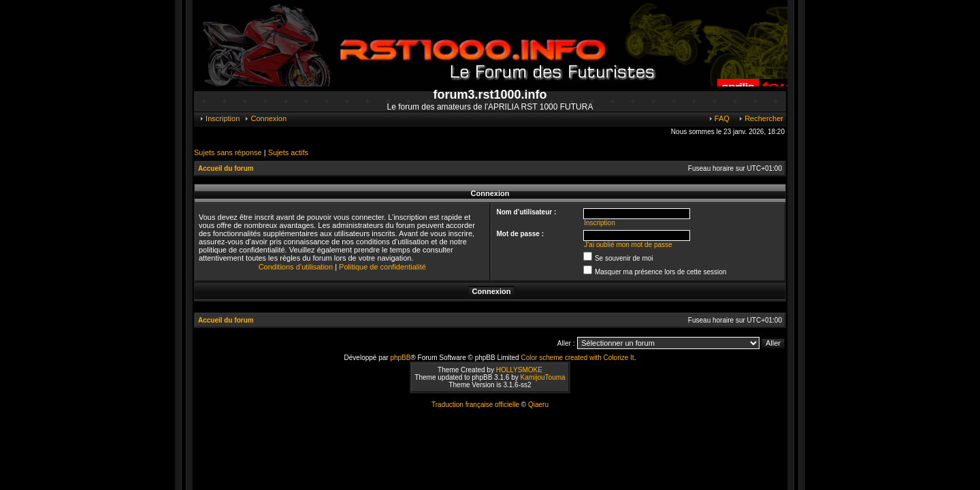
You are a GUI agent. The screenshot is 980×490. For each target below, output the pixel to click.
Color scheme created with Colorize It (577, 358)
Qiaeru (538, 405)
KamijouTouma (542, 377)
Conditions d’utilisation (296, 267)
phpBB (400, 358)
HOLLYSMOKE (519, 370)
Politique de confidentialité (382, 267)
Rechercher (761, 118)
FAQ (719, 118)
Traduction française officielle (475, 405)
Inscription (219, 118)
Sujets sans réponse (228, 152)
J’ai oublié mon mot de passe (628, 245)
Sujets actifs (288, 152)
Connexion (265, 118)
